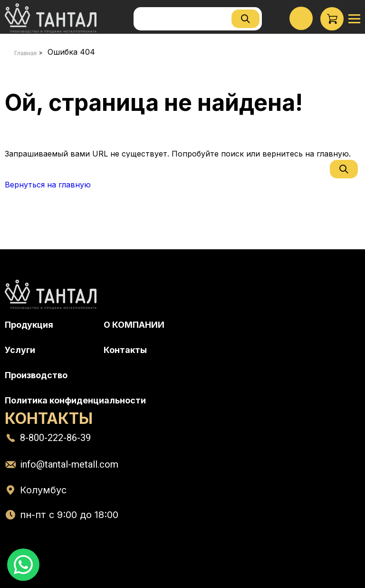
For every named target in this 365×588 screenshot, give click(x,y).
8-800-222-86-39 (55, 438)
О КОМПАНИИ (134, 325)
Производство (36, 375)
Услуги (20, 350)
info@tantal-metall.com (69, 464)
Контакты (125, 350)
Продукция (29, 325)
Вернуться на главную (48, 185)
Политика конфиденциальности (75, 400)
